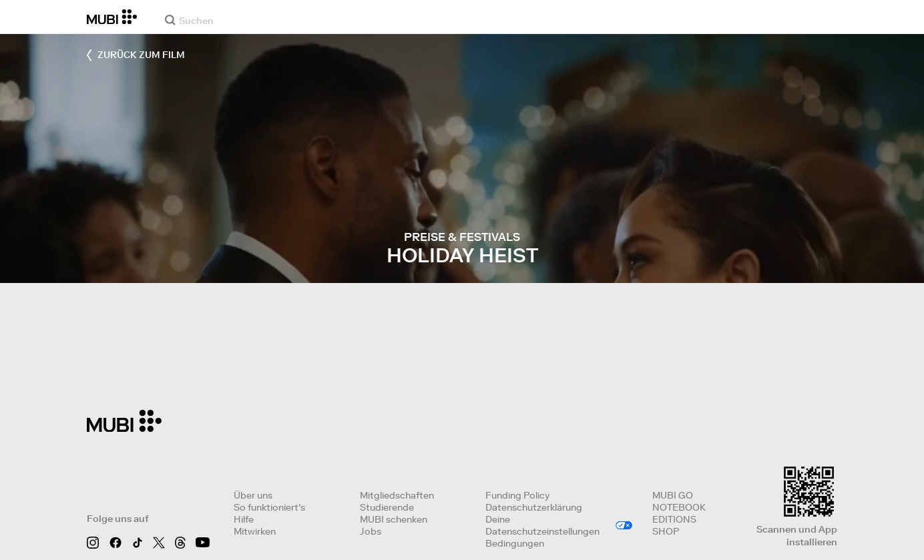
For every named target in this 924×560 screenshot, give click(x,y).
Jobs (371, 531)
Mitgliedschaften (397, 495)
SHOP (666, 531)
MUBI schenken (394, 519)
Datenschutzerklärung (534, 507)
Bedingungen (515, 543)
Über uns (253, 495)
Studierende (387, 507)
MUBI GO (673, 495)
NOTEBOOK (679, 507)
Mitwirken (255, 531)
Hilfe (244, 519)
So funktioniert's (269, 507)
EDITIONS (674, 519)
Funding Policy (517, 495)
